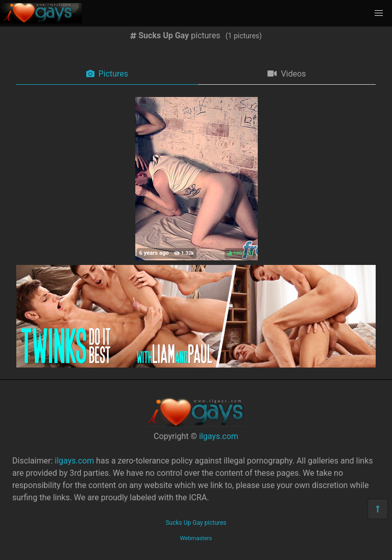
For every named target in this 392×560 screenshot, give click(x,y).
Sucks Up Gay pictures (196, 523)
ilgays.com (219, 436)
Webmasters (196, 538)
